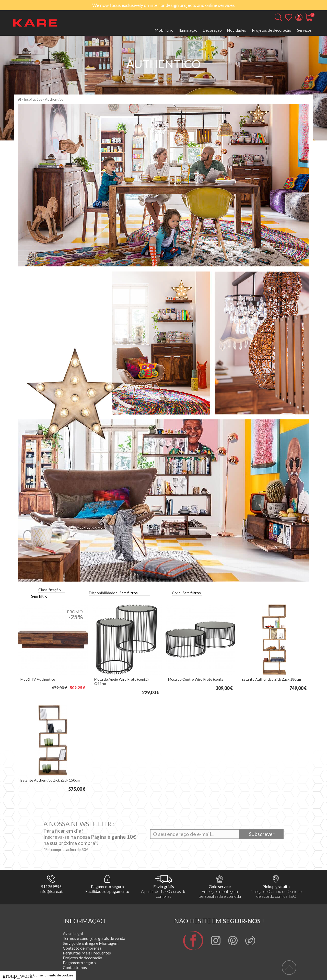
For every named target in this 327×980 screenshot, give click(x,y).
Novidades (236, 30)
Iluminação (188, 30)
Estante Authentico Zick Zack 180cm (271, 679)
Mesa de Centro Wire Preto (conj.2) (196, 679)
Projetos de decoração (272, 30)
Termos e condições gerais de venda (94, 938)
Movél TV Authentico (38, 679)
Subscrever (262, 834)
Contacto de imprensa (82, 948)
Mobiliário (164, 30)
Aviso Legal (73, 933)
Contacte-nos (75, 967)
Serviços (304, 30)
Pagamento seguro (79, 963)
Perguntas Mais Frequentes (87, 953)
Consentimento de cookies (38, 975)
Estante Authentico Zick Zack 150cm (50, 780)
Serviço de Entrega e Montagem (91, 943)
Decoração (212, 30)
